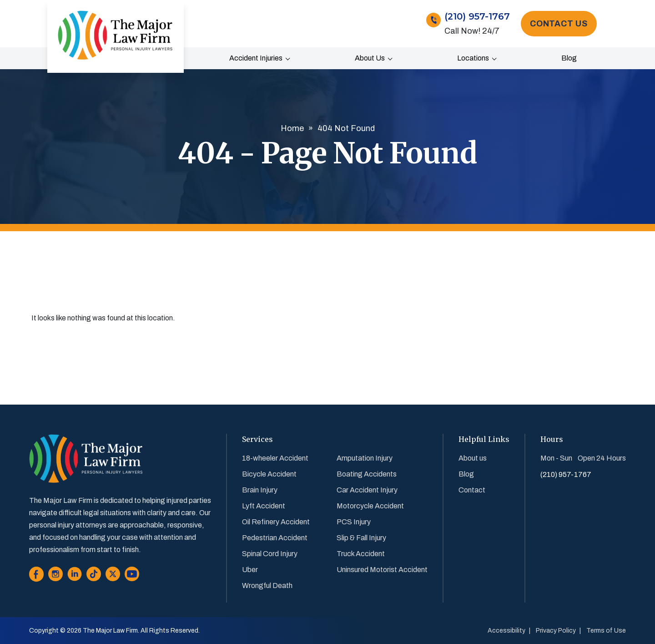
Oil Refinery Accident (276, 522)
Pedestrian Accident (275, 538)
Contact (472, 490)
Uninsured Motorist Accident (382, 570)
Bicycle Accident (269, 474)
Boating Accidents (367, 474)
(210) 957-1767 (477, 16)
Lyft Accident (264, 506)
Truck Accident (361, 554)
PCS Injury (354, 522)
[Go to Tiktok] (94, 576)
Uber (250, 570)
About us (370, 58)
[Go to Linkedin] (75, 576)
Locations (473, 58)
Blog (569, 58)
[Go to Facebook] (36, 576)
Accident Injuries (256, 58)
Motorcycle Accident (370, 506)
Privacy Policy (556, 631)
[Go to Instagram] (55, 576)
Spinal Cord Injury (270, 554)
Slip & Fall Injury (361, 538)
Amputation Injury (365, 458)
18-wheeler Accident (275, 458)
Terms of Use (606, 631)
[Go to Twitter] (113, 576)
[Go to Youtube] (132, 576)
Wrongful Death (267, 586)
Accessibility (506, 631)
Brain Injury (260, 490)
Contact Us (559, 24)
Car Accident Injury (367, 490)
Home (292, 128)
